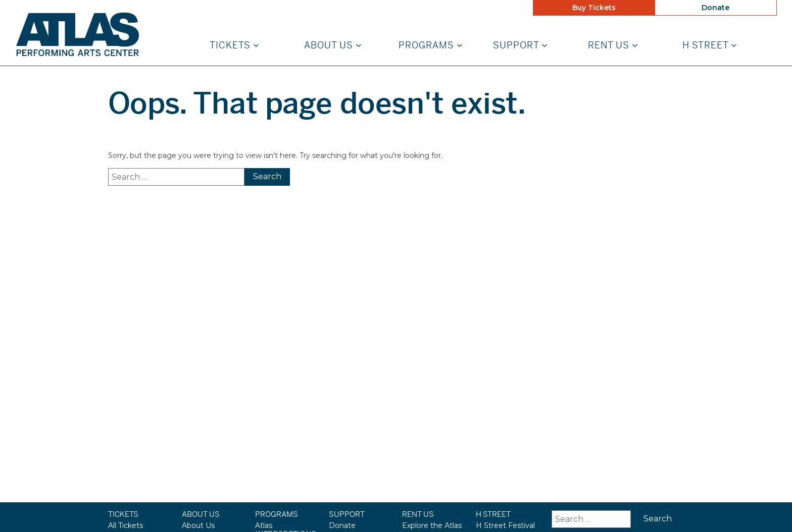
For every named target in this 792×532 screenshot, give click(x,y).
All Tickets (126, 525)
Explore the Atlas (432, 525)
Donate (715, 8)
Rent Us (613, 46)
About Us (333, 46)
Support (520, 46)
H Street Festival (505, 525)
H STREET (710, 46)
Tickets (234, 46)
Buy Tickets (594, 8)
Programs (431, 46)
